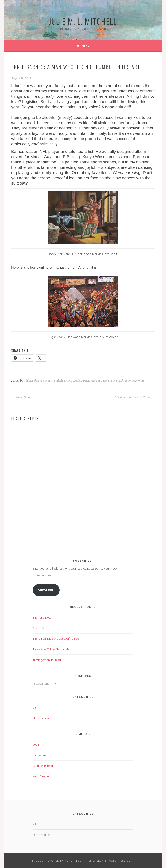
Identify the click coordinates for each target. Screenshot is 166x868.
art (34, 707)
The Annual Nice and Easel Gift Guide (56, 639)
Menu (86, 45)
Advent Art (39, 628)
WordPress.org (42, 776)
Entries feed (40, 755)
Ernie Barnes (81, 381)
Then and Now (42, 617)
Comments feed (43, 766)
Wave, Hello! (21, 397)
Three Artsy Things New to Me (51, 649)
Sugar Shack (116, 381)
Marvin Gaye (99, 381)
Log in (37, 744)
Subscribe (46, 590)
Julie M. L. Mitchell (83, 21)
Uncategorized (42, 718)
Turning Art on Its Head (47, 660)
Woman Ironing (135, 381)
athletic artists (63, 381)
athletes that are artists (38, 381)
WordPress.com (121, 861)
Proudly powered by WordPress (57, 861)
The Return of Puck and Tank (135, 397)
